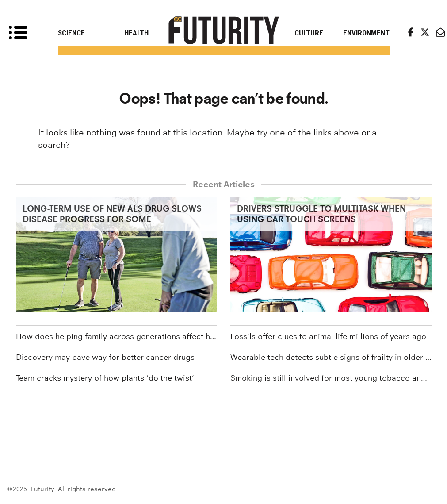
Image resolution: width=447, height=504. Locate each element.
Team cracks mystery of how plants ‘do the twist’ (105, 378)
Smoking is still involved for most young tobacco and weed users (331, 378)
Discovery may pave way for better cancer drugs (105, 357)
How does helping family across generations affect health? (117, 336)
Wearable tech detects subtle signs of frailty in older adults (331, 357)
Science (71, 33)
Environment (366, 33)
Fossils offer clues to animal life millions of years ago (328, 336)
